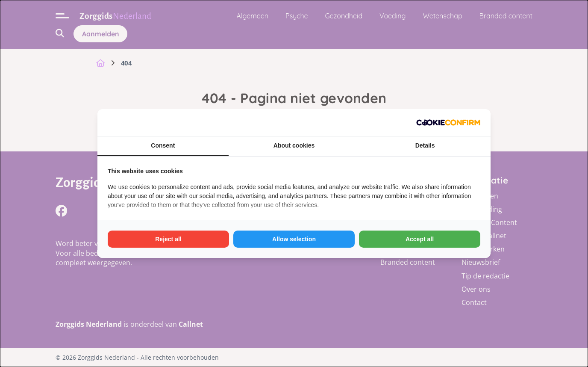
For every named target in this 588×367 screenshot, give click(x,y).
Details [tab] (425, 145)
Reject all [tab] (168, 239)
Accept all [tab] (420, 239)
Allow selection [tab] (294, 239)
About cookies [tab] (294, 145)
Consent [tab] (163, 145)
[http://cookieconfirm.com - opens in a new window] (448, 123)
